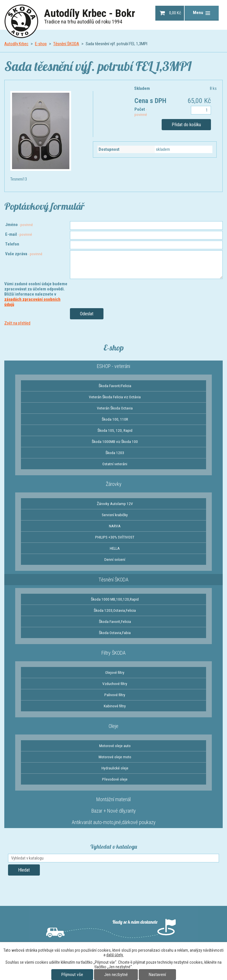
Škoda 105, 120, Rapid (115, 430)
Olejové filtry (115, 672)
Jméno (19, 225)
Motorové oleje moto (115, 757)
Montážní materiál (113, 799)
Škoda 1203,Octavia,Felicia (115, 610)
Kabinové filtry (115, 706)
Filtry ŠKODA (113, 653)
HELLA (115, 548)
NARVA (115, 526)
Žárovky (114, 484)
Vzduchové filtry (115, 684)
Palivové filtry (115, 695)
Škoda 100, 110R (115, 419)
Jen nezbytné (116, 975)
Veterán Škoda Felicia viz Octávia (115, 397)
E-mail (19, 234)
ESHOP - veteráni (113, 366)
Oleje (113, 726)
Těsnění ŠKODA (66, 44)
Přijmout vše (72, 975)
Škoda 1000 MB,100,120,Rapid (115, 599)
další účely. (115, 955)
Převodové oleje (115, 779)
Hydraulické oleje (115, 768)
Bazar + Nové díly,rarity (114, 811)
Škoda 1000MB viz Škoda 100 (115, 442)
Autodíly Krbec (16, 44)
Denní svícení (115, 559)
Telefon (12, 244)
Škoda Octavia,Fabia (115, 633)
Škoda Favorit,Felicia (115, 621)
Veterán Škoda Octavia (115, 408)
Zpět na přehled (17, 323)
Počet (141, 112)
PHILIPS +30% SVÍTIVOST (115, 537)
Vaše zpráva (24, 254)
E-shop (41, 44)
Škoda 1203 (115, 453)
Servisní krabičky (115, 515)
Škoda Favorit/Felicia (115, 386)
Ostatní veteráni (115, 464)
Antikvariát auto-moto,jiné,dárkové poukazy (114, 822)
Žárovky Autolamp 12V (115, 504)
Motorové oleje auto (115, 746)
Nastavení (157, 975)
